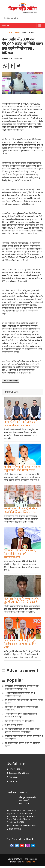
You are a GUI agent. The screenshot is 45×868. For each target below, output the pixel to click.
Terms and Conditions (19, 773)
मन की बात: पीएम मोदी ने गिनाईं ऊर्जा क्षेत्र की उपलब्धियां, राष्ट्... (21, 510)
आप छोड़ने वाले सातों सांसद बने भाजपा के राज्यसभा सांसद (21, 423)
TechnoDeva (29, 862)
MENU (5, 25)
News (17, 32)
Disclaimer (14, 777)
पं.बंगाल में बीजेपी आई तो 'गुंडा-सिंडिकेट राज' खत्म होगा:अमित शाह (21, 644)
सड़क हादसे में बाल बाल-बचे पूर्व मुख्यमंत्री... (20, 721)
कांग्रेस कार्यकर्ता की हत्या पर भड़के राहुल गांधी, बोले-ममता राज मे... (22, 468)
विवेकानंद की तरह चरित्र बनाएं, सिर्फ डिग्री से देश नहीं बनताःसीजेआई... (20, 554)
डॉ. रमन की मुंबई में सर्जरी (13, 725)
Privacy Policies (16, 769)
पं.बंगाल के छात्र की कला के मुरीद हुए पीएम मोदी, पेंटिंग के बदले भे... (22, 600)
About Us (13, 781)
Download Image (10, 381)
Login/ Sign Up (11, 18)
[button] (12, 846)
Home (9, 32)
